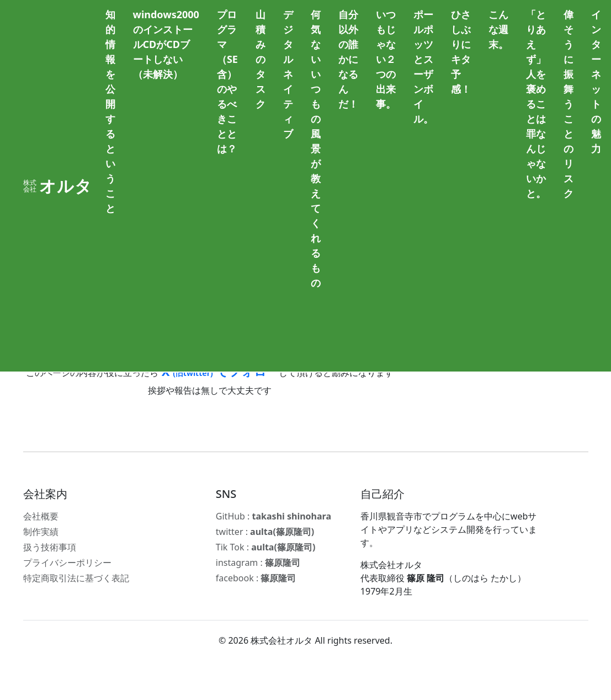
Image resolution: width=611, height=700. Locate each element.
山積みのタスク (261, 59)
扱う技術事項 (50, 547)
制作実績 (41, 532)
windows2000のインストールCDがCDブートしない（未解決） (166, 44)
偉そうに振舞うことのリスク (569, 104)
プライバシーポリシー (67, 563)
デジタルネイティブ (288, 74)
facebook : (256, 578)
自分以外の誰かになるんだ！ (348, 59)
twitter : (265, 532)
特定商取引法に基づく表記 (76, 578)
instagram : (258, 563)
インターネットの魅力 (596, 81)
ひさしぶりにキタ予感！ (461, 52)
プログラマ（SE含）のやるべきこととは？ (227, 81)
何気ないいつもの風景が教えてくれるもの (316, 149)
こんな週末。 (498, 29)
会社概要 (41, 516)
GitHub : (273, 516)
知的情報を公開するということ (110, 111)
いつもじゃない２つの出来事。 (386, 59)
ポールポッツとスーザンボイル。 (423, 67)
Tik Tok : (265, 547)
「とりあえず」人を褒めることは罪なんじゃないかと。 (536, 104)
